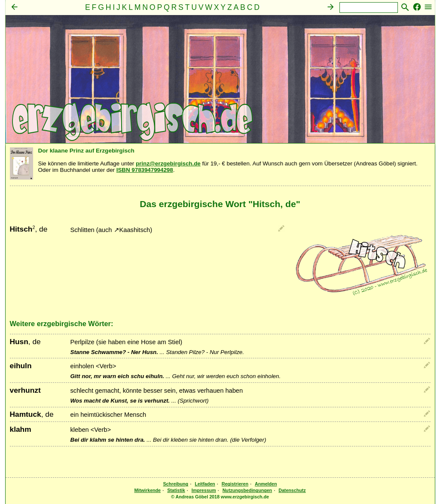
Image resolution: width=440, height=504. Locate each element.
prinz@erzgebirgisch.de (168, 163)
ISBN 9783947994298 (145, 170)
